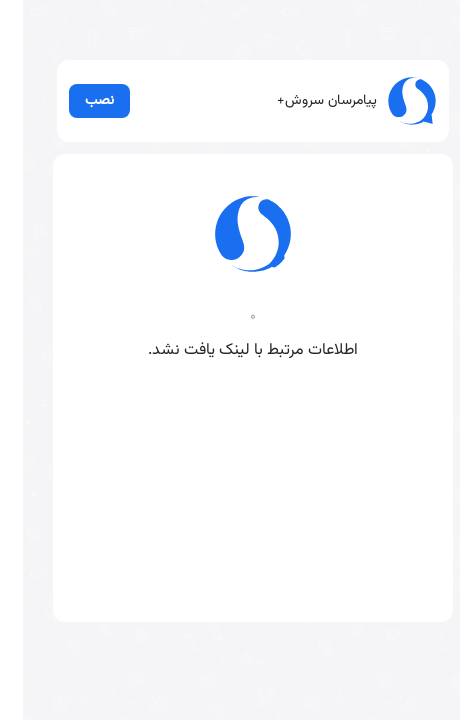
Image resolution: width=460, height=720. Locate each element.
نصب (73, 106)
